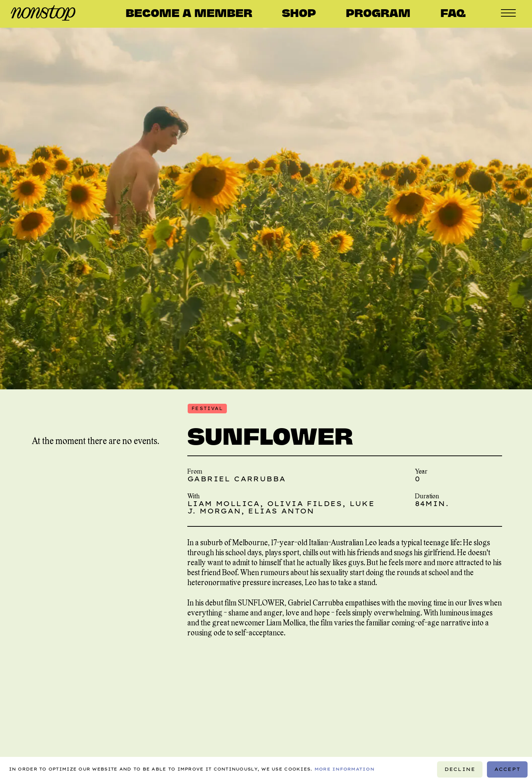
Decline (460, 769)
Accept (507, 769)
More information (344, 769)
